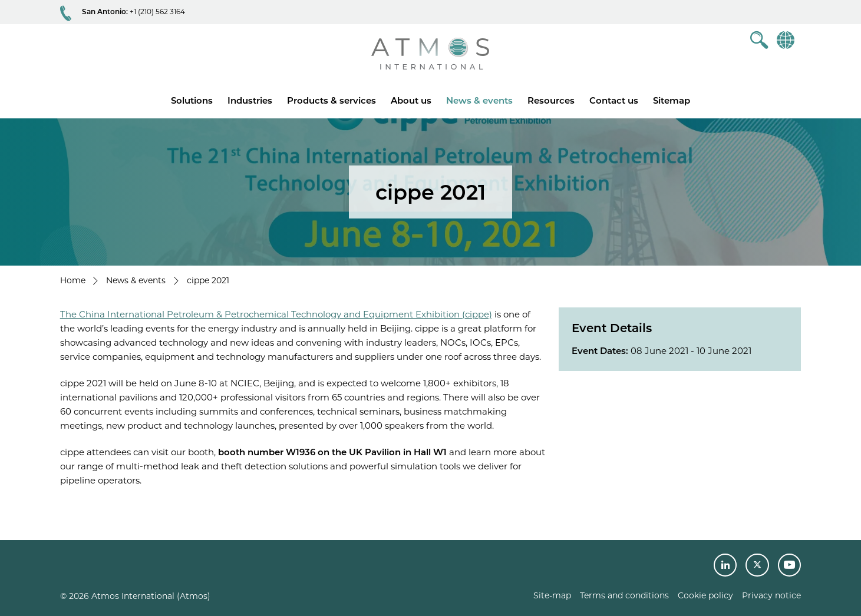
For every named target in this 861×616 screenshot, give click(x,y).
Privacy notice (771, 595)
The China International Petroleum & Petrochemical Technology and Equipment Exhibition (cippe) (276, 314)
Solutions (192, 100)
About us (411, 100)
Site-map (552, 595)
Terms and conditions (624, 595)
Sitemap (672, 100)
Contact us (614, 100)
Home (73, 280)
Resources (551, 100)
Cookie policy (705, 595)
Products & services (331, 100)
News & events (479, 100)
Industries (250, 100)
